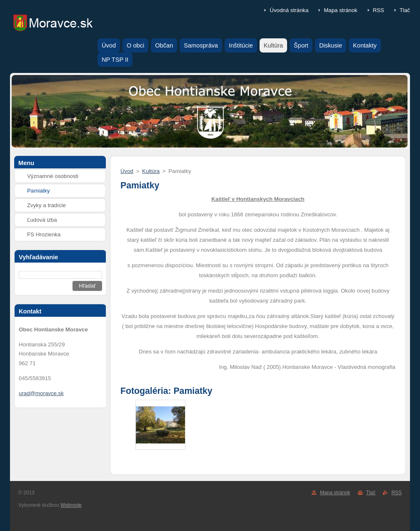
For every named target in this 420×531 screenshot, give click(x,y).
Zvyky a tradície (46, 205)
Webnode (71, 505)
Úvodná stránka (289, 10)
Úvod (127, 171)
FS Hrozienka (44, 234)
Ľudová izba (42, 220)
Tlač (405, 10)
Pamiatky (39, 191)
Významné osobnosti (53, 176)
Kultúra (151, 171)
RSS (379, 10)
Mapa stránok (340, 10)
